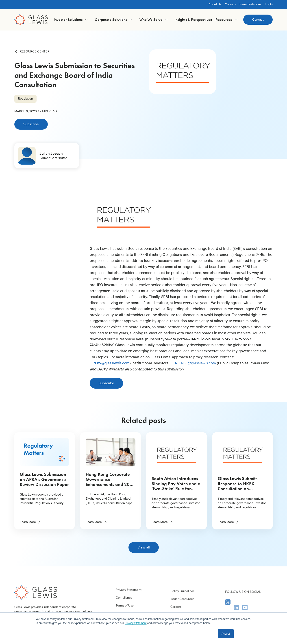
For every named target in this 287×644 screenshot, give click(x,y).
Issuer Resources (182, 612)
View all (144, 547)
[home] (31, 20)
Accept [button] (226, 634)
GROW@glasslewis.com (110, 363)
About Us (215, 4)
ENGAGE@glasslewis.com (194, 363)
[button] (71, 20)
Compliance (124, 606)
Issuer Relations (250, 4)
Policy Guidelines (182, 604)
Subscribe (31, 124)
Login (269, 4)
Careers (230, 4)
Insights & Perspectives (193, 20)
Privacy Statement (129, 598)
